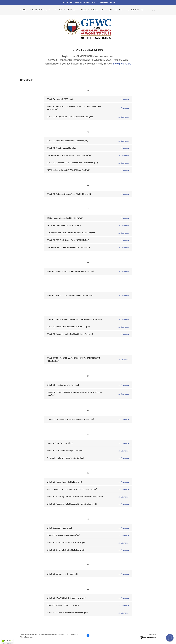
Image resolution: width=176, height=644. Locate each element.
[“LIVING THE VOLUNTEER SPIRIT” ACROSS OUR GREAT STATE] (88, 2)
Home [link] (23, 10)
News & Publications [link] (93, 10)
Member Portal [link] (134, 10)
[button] (40, 10)
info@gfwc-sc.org (122, 64)
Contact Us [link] (115, 10)
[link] (88, 29)
